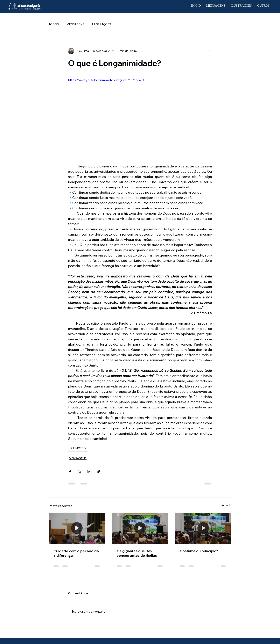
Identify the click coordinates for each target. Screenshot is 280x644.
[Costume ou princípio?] (203, 528)
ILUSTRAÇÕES (101, 24)
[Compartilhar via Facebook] (70, 472)
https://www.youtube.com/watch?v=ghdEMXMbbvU (106, 80)
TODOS (54, 24)
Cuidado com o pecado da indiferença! (76, 553)
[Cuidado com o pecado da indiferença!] (77, 528)
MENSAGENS (75, 24)
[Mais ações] (210, 51)
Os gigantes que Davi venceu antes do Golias (137, 553)
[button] (263, 6)
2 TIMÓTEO (78, 448)
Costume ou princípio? (199, 551)
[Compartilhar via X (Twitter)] (79, 472)
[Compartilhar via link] (98, 472)
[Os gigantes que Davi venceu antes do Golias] (140, 528)
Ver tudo (226, 505)
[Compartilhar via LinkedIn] (89, 472)
